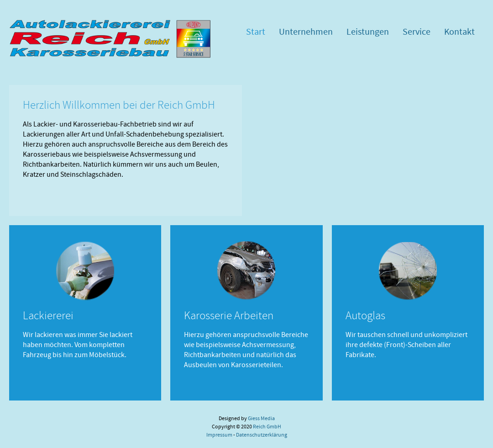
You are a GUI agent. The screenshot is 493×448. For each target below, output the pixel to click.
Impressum (219, 435)
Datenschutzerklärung (262, 435)
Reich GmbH (267, 427)
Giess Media (261, 418)
